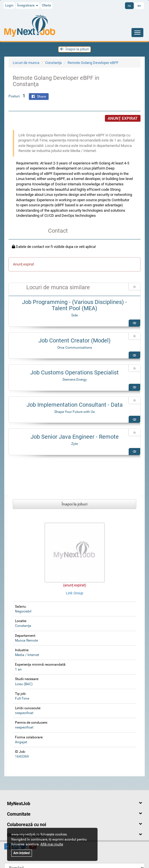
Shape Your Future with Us (74, 412)
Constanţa (53, 63)
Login (9, 5)
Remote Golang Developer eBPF (93, 63)
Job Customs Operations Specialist (74, 372)
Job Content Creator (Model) (74, 340)
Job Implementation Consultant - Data (75, 405)
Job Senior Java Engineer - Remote (75, 437)
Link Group (74, 593)
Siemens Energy (75, 380)
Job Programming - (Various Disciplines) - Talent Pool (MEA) (74, 305)
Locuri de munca (26, 63)
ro (129, 6)
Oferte (46, 5)
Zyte (74, 444)
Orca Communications (75, 348)
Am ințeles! (22, 853)
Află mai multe (52, 844)
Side (74, 315)
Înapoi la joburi (74, 49)
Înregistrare (28, 5)
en (139, 6)
